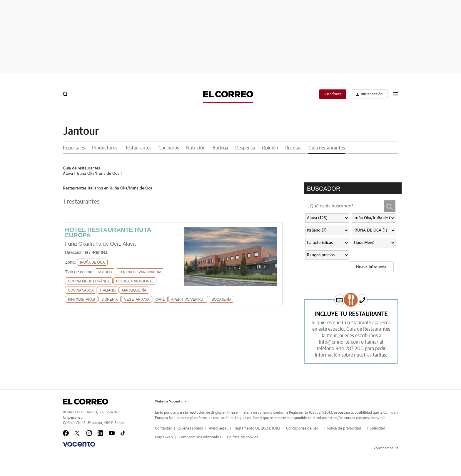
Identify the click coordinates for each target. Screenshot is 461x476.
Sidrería (110, 299)
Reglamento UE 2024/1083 (257, 428)
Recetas (293, 148)
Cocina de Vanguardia (140, 272)
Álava (68, 174)
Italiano (108, 290)
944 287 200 (350, 349)
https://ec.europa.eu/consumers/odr (356, 418)
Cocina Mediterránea (89, 281)
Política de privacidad (343, 428)
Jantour (81, 132)
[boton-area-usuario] (369, 94)
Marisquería (134, 290)
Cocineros (169, 148)
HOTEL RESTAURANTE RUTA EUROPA (108, 232)
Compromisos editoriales (200, 437)
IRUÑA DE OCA (92, 262)
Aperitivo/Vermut (188, 299)
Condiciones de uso (302, 428)
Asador (105, 272)
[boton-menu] (396, 94)
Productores (105, 148)
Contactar (163, 428)
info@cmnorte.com (339, 342)
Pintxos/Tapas (81, 299)
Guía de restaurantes (81, 168)
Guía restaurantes (327, 148)
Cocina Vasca (81, 290)
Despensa (245, 148)
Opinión (270, 148)
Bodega (220, 148)
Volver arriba (386, 448)
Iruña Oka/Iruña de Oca (98, 174)
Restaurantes (138, 148)
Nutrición (196, 148)
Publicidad (376, 428)
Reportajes (74, 148)
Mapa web (164, 437)
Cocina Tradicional (135, 281)
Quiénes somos (190, 428)
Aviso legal (218, 428)
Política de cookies (243, 437)
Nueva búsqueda (371, 267)
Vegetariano (136, 299)
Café (160, 299)
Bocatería (222, 299)
